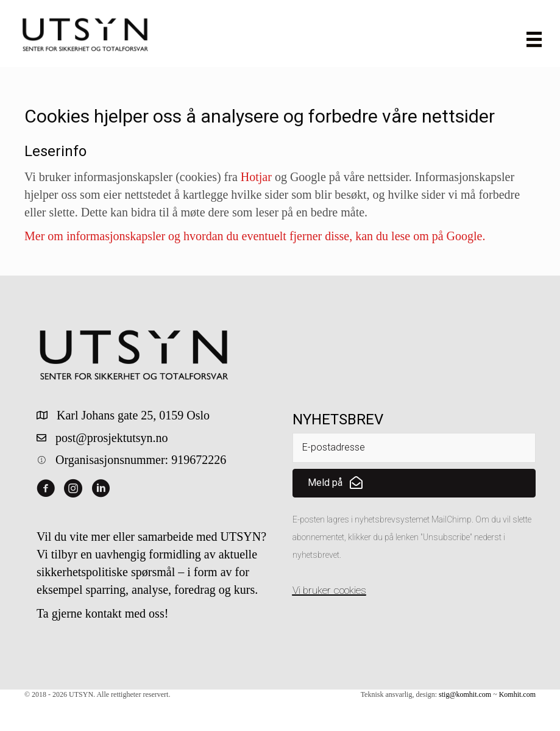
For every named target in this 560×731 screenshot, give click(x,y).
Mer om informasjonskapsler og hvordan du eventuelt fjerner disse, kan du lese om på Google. (255, 236)
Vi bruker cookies (329, 590)
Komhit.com (517, 694)
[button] (414, 483)
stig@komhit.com (465, 694)
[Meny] (534, 39)
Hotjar (256, 177)
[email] (414, 448)
